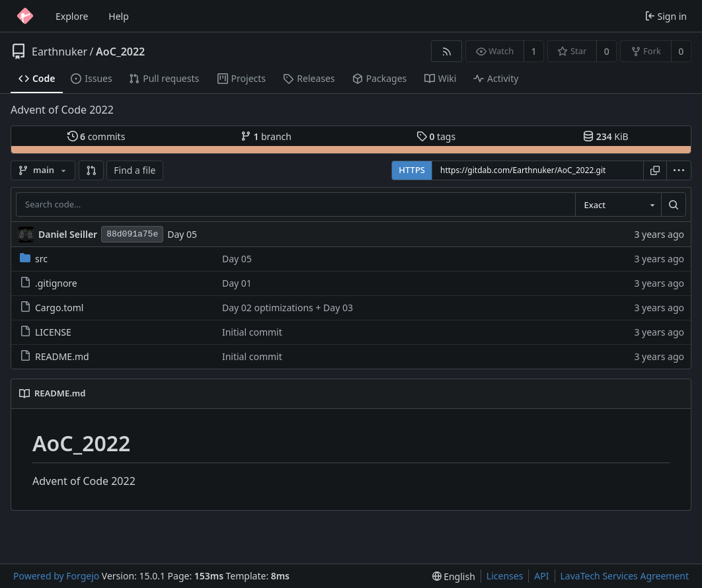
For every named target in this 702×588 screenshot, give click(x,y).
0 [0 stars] (607, 51)
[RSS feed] (447, 51)
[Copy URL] (655, 170)
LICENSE (46, 332)
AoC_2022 (120, 52)
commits (97, 136)
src (34, 259)
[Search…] (674, 205)
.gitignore (49, 283)
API (541, 576)
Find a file (135, 170)
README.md (55, 356)
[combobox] (618, 205)
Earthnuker (59, 52)
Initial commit (252, 332)
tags (436, 136)
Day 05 (182, 234)
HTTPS (412, 170)
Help (119, 16)
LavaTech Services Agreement (625, 576)
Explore (72, 16)
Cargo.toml (52, 308)
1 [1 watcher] (534, 51)
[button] (91, 170)
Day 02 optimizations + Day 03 (288, 308)
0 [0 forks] (681, 51)
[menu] (679, 170)
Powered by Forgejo (56, 576)
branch (266, 136)
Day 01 (237, 283)
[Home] (25, 16)
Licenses (505, 576)
